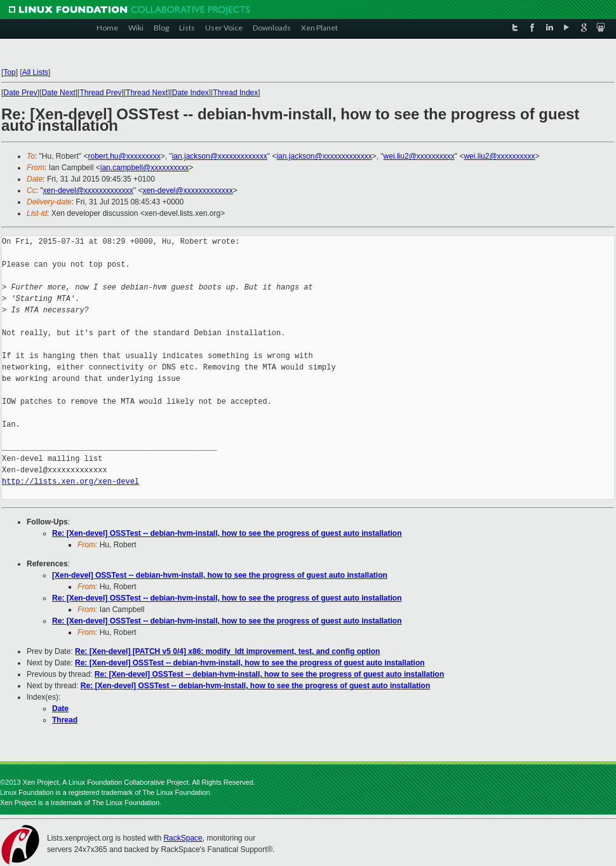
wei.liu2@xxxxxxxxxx (419, 156)
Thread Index (236, 93)
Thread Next (147, 93)
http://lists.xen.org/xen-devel (70, 482)
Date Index (191, 93)
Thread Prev (100, 93)
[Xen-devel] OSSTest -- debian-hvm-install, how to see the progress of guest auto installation (220, 575)
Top (9, 72)
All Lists (35, 72)
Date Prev (20, 93)
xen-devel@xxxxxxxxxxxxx (88, 190)
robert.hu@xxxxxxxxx (124, 156)
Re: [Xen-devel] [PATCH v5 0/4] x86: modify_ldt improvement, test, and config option (227, 651)
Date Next (58, 93)
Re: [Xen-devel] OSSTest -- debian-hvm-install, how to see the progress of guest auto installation (227, 533)
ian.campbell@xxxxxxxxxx (145, 168)
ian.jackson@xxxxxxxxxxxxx (220, 156)
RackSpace (183, 838)
